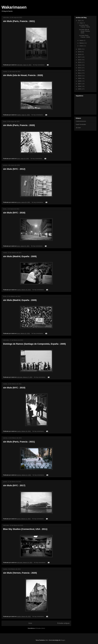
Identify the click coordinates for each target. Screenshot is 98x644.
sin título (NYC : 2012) (14, 169)
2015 (80, 62)
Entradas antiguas (63, 623)
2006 (80, 86)
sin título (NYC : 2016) (14, 213)
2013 (80, 68)
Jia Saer (78, 128)
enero (81, 46)
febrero (82, 43)
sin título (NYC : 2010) (14, 388)
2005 (80, 89)
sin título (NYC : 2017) (14, 485)
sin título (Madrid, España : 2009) (20, 256)
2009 (80, 78)
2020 (80, 49)
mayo (81, 23)
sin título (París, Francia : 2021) (19, 21)
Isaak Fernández (81, 124)
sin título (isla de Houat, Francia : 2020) (23, 75)
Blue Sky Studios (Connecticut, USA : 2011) (25, 529)
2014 (80, 65)
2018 (80, 54)
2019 (80, 52)
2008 (80, 81)
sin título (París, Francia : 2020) (19, 125)
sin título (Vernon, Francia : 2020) (20, 573)
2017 (80, 57)
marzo (82, 40)
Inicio (30, 623)
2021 (80, 21)
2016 (80, 60)
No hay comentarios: (39, 65)
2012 (80, 70)
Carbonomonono (81, 121)
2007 (80, 84)
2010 (80, 76)
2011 (80, 73)
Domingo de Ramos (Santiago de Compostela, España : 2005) (34, 344)
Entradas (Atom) (40, 628)
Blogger (63, 640)
